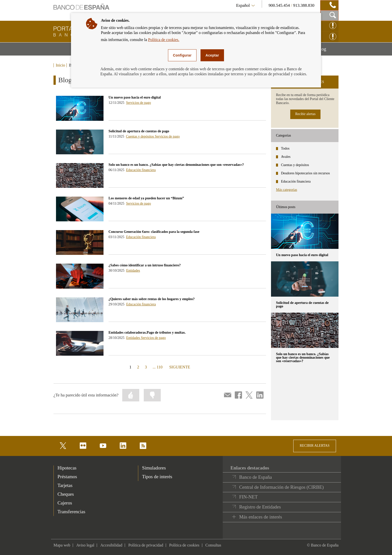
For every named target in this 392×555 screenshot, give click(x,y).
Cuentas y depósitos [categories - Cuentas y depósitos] (295, 165)
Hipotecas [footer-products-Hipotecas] (67, 468)
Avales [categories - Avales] (286, 157)
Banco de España (256, 477)
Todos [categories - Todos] (285, 148)
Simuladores (154, 468)
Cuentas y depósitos (140, 136)
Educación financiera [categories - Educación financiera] (296, 181)
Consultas (213, 545)
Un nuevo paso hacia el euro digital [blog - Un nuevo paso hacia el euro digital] (135, 97)
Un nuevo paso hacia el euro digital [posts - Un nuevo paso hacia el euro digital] (302, 255)
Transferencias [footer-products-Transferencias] (71, 512)
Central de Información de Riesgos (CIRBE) (281, 487)
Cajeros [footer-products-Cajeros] (65, 503)
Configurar (182, 55)
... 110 (158, 367)
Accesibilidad (111, 545)
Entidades (133, 270)
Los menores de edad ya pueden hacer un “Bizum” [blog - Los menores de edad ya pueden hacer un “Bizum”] (146, 198)
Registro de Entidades (260, 507)
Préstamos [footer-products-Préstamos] (67, 477)
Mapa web (62, 545)
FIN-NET (248, 497)
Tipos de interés (157, 477)
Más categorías (286, 190)
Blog (328, 51)
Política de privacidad (146, 545)
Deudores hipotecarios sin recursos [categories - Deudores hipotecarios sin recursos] (305, 173)
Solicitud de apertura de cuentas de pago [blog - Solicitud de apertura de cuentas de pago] (139, 131)
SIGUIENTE (179, 367)
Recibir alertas (305, 114)
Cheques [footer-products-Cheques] (66, 494)
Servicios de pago (138, 103)
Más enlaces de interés (261, 517)
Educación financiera (141, 170)
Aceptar (212, 55)
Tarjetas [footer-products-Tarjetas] (65, 485)
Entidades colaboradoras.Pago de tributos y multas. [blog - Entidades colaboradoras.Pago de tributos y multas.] (147, 333)
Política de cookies (184, 545)
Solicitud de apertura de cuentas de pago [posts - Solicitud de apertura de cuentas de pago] (302, 305)
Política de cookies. (164, 40)
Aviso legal (85, 545)
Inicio (60, 65)
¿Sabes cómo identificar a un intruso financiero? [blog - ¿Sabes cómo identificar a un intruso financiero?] (145, 265)
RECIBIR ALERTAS (315, 446)
